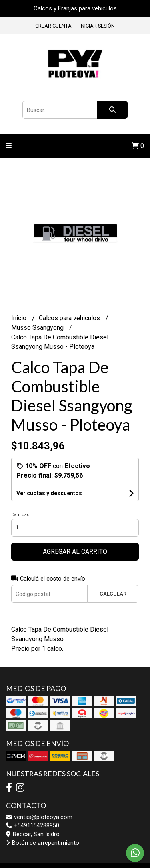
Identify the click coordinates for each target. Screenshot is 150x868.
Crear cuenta (53, 26)
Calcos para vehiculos (70, 318)
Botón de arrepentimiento (43, 843)
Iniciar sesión (97, 26)
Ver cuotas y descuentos (49, 493)
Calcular (113, 594)
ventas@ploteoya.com (39, 817)
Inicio (20, 318)
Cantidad (20, 515)
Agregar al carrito (75, 552)
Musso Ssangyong (38, 328)
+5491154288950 (33, 826)
